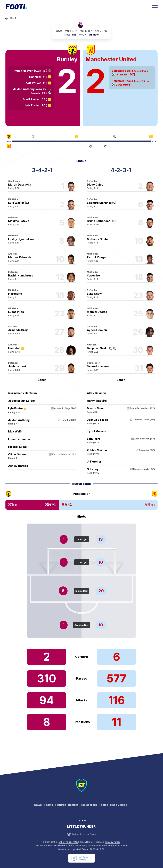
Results (73, 805)
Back (13, 18)
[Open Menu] (155, 6)
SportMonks (59, 846)
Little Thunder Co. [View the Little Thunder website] (68, 842)
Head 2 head (119, 805)
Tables (103, 805)
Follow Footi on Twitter (81, 835)
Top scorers (89, 805)
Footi (15, 6)
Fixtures (61, 805)
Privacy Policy (113, 842)
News (38, 805)
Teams (48, 805)
